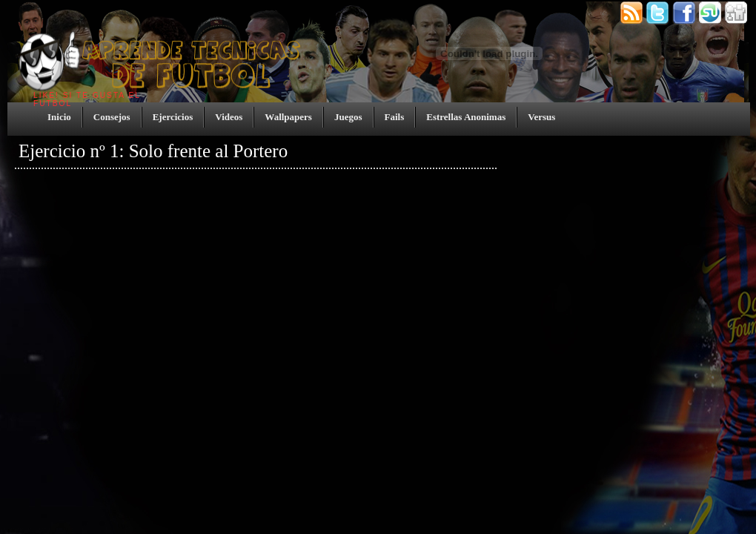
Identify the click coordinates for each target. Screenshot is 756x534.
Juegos (348, 117)
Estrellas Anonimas (466, 117)
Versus (541, 117)
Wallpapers (288, 117)
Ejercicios (173, 117)
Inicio (59, 117)
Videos (229, 117)
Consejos (112, 117)
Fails (395, 117)
